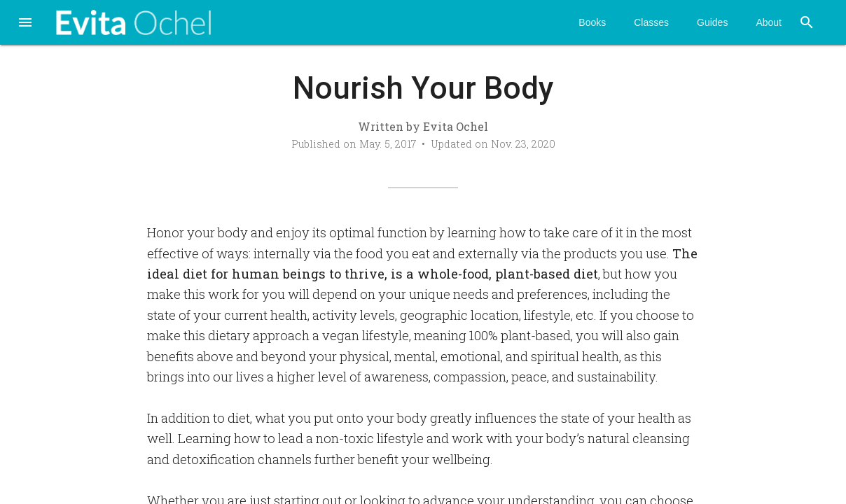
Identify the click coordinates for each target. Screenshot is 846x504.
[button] (25, 24)
